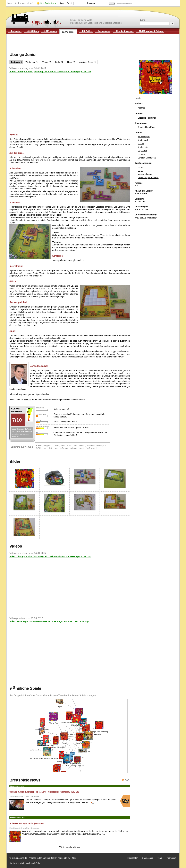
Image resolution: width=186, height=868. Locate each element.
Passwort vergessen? (125, 3)
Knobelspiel (143, 147)
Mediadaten (133, 858)
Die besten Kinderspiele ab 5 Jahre (25, 863)
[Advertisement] (93, 43)
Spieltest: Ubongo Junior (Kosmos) (27, 823)
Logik (140, 171)
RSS (127, 780)
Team (160, 858)
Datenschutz (148, 858)
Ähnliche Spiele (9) (88, 62)
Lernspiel (142, 154)
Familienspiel (144, 136)
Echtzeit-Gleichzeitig (147, 158)
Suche (142, 20)
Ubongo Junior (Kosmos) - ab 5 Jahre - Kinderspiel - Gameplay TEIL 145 (44, 792)
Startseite (15, 31)
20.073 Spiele (68, 32)
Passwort (91, 3)
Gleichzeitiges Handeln (148, 178)
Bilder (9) (59, 62)
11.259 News (33, 31)
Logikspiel (142, 151)
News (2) (71, 62)
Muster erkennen (145, 174)
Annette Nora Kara (146, 127)
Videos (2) (47, 62)
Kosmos (141, 108)
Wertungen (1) (32, 62)
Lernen (141, 167)
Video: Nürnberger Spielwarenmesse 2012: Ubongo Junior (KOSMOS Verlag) (49, 621)
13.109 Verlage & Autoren (151, 31)
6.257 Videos (50, 31)
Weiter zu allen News (70, 847)
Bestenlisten (104, 31)
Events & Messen (125, 31)
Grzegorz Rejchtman (147, 118)
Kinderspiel (143, 140)
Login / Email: (66, 3)
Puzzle (141, 144)
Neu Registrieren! (48, 3)
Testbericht (16, 62)
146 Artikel (87, 31)
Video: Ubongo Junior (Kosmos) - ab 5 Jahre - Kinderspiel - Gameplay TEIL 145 (50, 72)
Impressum (172, 858)
